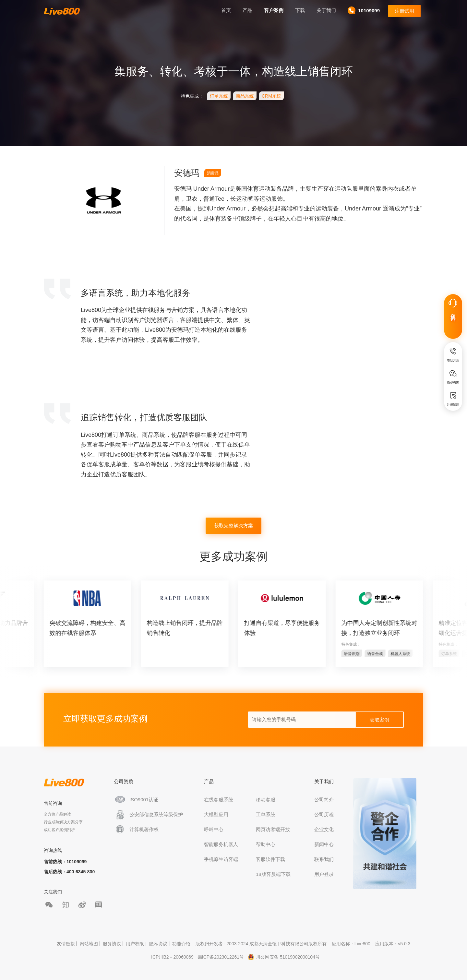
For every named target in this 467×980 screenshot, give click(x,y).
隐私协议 (158, 944)
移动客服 (266, 800)
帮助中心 (266, 844)
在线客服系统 (219, 800)
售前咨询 (53, 803)
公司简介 (324, 800)
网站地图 (89, 944)
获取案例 (379, 720)
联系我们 (324, 859)
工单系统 (266, 814)
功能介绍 (181, 944)
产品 (247, 10)
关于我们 (326, 10)
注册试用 (404, 11)
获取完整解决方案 (233, 526)
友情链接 (66, 944)
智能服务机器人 (221, 844)
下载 (300, 10)
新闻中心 (324, 844)
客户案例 (274, 10)
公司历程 (324, 814)
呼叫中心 (214, 829)
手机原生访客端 (221, 859)
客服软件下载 (270, 859)
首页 (226, 10)
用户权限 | (137, 944)
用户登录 (324, 874)
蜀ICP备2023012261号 (221, 957)
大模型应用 (216, 814)
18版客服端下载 (273, 874)
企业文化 (324, 829)
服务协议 (112, 944)
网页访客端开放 (273, 829)
